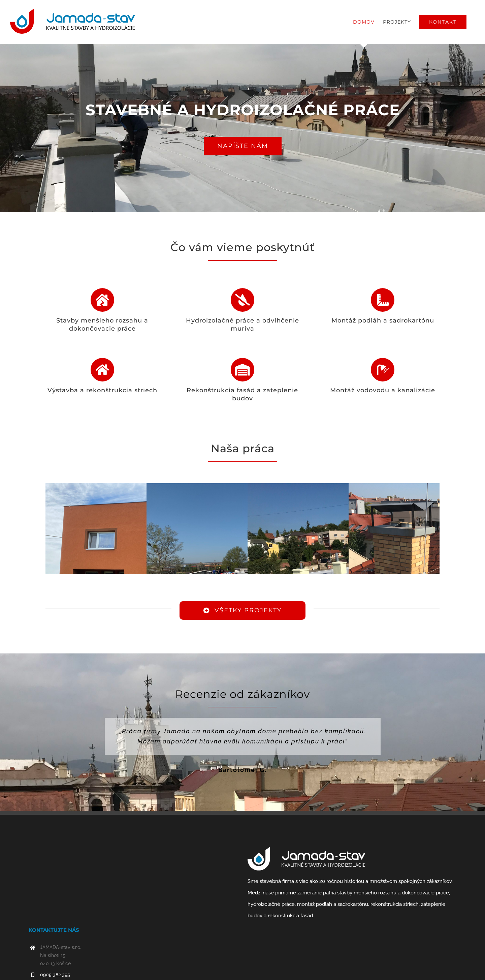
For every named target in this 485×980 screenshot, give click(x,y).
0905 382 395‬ (55, 975)
